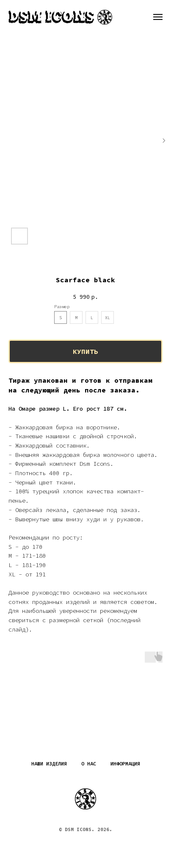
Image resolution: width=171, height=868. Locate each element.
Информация (125, 764)
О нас (89, 764)
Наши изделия (49, 764)
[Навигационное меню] (158, 17)
